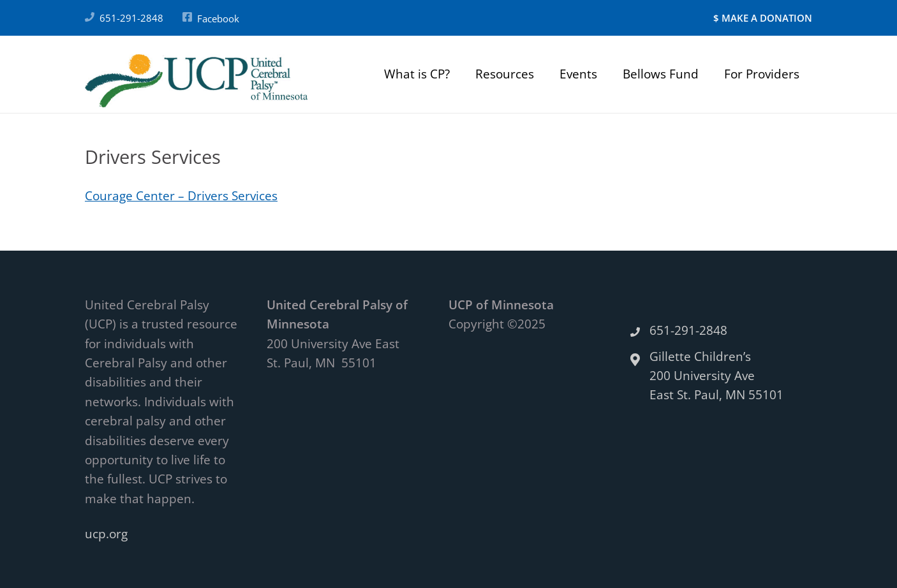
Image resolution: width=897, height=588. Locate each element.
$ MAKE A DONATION (763, 18)
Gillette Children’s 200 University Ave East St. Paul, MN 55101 (716, 376)
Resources (505, 74)
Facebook (211, 18)
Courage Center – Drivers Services (181, 196)
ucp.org (106, 534)
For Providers (762, 74)
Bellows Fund (661, 74)
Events (578, 74)
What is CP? (417, 74)
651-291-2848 (124, 18)
